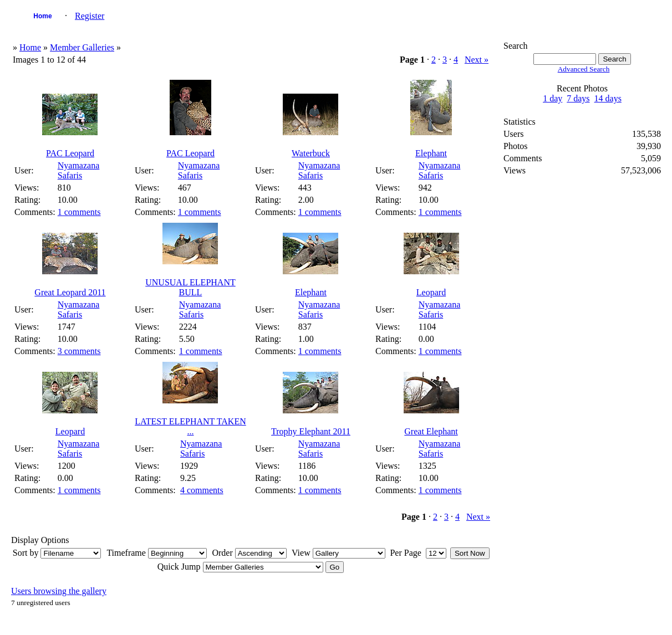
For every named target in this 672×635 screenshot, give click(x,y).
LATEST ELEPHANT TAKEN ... (190, 426)
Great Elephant (431, 431)
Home (42, 16)
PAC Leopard (70, 153)
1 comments (79, 212)
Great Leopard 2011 (70, 292)
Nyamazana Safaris (79, 170)
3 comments (79, 351)
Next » (477, 60)
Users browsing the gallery (59, 591)
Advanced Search (584, 69)
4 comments (202, 490)
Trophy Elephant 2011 (311, 431)
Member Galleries (82, 47)
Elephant (431, 153)
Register (90, 16)
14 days (608, 98)
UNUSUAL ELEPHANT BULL (190, 287)
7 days (578, 98)
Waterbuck (311, 153)
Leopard (431, 292)
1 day (553, 98)
